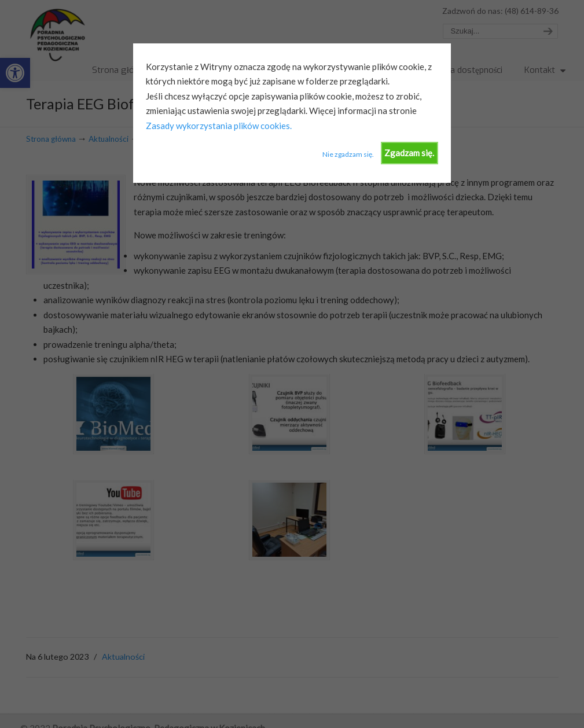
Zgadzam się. (409, 153)
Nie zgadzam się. (348, 154)
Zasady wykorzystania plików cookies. (219, 126)
